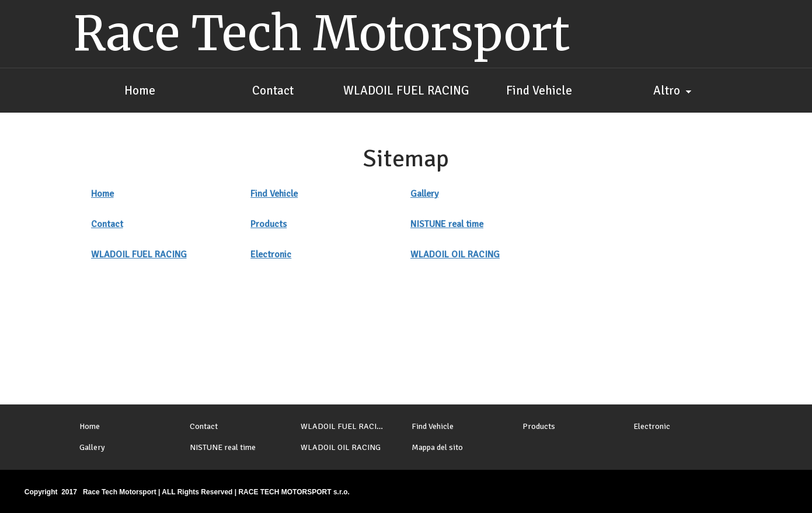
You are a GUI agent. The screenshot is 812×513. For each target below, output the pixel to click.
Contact (107, 224)
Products (269, 224)
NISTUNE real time (447, 224)
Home (102, 194)
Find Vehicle (274, 194)
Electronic (271, 254)
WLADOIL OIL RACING (455, 254)
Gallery (424, 194)
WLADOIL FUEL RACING (139, 254)
